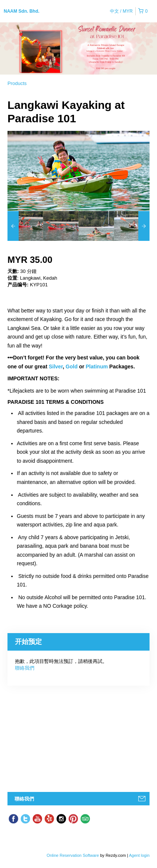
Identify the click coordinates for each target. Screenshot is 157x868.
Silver (56, 367)
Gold (73, 367)
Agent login (139, 855)
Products (17, 83)
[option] (25, 226)
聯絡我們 (25, 668)
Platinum (97, 367)
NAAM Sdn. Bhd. (21, 11)
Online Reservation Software (73, 855)
